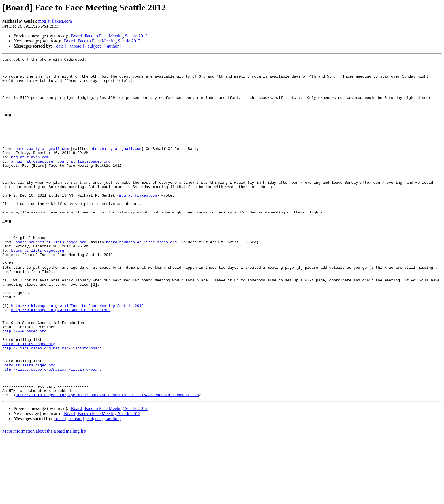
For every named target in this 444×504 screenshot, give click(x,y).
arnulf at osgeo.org (32, 182)
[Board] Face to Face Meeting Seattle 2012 (108, 36)
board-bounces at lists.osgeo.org (51, 279)
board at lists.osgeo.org (84, 182)
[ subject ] (94, 46)
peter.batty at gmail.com (42, 167)
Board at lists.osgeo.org (29, 402)
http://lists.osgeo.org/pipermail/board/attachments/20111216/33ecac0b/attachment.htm (107, 463)
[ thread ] (76, 46)
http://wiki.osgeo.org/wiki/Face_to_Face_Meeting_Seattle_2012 (77, 356)
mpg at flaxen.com (55, 21)
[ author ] (113, 46)
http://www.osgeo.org (24, 386)
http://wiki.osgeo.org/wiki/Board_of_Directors (61, 361)
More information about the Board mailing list (44, 499)
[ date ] (60, 46)
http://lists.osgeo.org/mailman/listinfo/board (52, 407)
